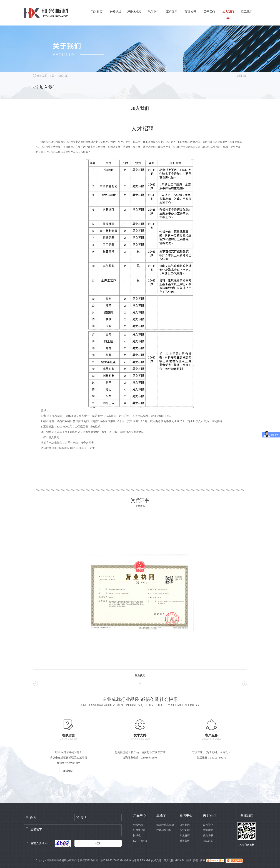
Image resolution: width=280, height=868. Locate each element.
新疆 (196, 860)
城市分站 (179, 860)
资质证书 (208, 835)
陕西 (189, 860)
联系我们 (247, 12)
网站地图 (134, 860)
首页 (52, 76)
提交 (98, 843)
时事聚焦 (185, 841)
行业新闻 (185, 830)
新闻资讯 (191, 12)
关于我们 (209, 12)
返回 (241, 76)
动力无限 (169, 860)
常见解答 (185, 835)
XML (148, 860)
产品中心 (153, 12)
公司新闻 (185, 825)
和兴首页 (97, 12)
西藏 (202, 860)
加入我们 (228, 12)
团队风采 (208, 841)
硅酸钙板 (116, 12)
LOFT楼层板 (140, 841)
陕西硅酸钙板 (164, 830)
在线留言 (68, 771)
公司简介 (208, 825)
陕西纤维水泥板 (165, 825)
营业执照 (140, 675)
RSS (142, 860)
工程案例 (172, 12)
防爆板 (137, 835)
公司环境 (208, 830)
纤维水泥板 (134, 12)
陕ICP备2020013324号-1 (114, 860)
